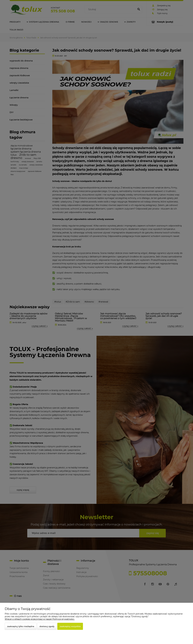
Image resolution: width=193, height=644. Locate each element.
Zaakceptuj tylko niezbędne (21, 626)
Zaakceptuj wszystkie (70, 626)
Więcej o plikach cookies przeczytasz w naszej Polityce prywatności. (40, 619)
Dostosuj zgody (47, 626)
